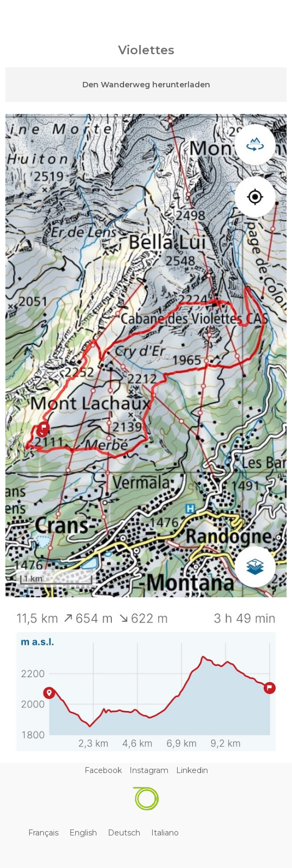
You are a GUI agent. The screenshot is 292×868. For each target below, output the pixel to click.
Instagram (149, 770)
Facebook (103, 770)
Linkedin (192, 770)
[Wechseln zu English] (83, 833)
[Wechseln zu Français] (43, 833)
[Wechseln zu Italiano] (165, 833)
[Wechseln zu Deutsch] (124, 833)
